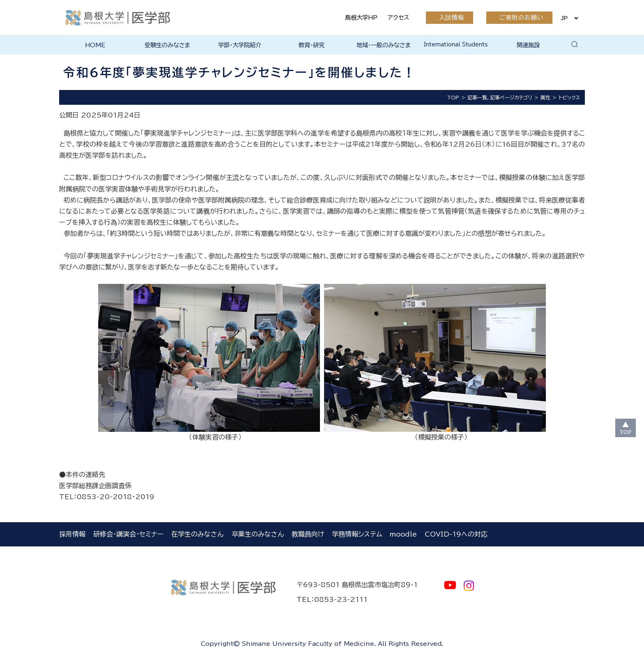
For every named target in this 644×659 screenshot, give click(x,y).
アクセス (398, 17)
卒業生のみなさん (258, 534)
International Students (456, 45)
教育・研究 (312, 45)
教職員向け (308, 534)
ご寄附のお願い (522, 17)
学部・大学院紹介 (240, 45)
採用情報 (72, 534)
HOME (95, 45)
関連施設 (528, 45)
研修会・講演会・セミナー (128, 534)
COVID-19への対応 (456, 534)
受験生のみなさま (168, 45)
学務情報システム (357, 534)
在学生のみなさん (197, 534)
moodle (403, 534)
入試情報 (452, 17)
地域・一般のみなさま (384, 45)
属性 (545, 97)
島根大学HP (361, 17)
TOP (453, 97)
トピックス (569, 97)
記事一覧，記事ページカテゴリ (500, 97)
